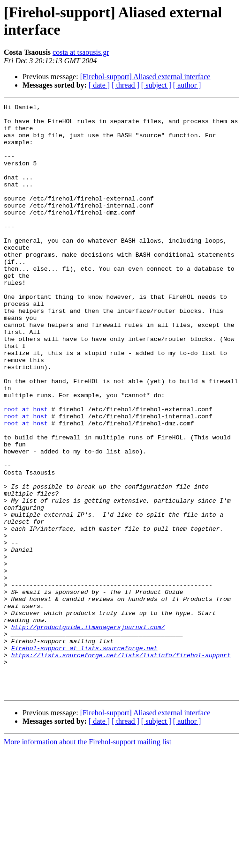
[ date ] (99, 85)
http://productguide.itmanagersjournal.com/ (88, 732)
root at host (26, 471)
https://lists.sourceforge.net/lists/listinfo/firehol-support (121, 766)
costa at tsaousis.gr (81, 52)
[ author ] (187, 85)
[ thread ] (125, 85)
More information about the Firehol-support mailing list (87, 860)
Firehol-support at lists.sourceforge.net (84, 757)
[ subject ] (156, 85)
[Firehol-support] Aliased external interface (145, 77)
